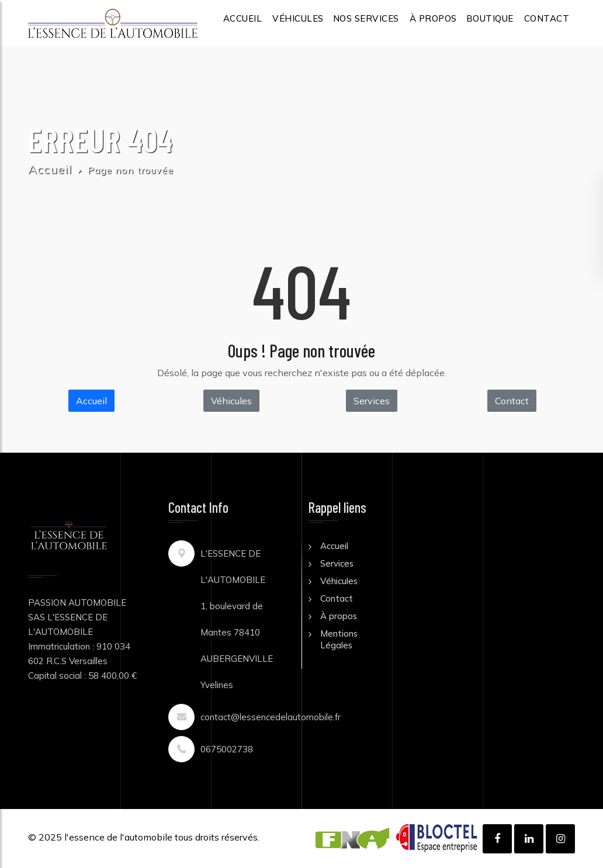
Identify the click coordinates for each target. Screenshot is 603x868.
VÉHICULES (298, 18)
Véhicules (231, 401)
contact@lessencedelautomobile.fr (271, 717)
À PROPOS (433, 18)
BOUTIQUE (490, 18)
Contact (512, 401)
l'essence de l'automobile (118, 837)
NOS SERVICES (366, 18)
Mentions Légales (339, 639)
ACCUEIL (243, 18)
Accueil (50, 169)
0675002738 (227, 749)
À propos (339, 616)
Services (372, 401)
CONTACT (547, 18)
